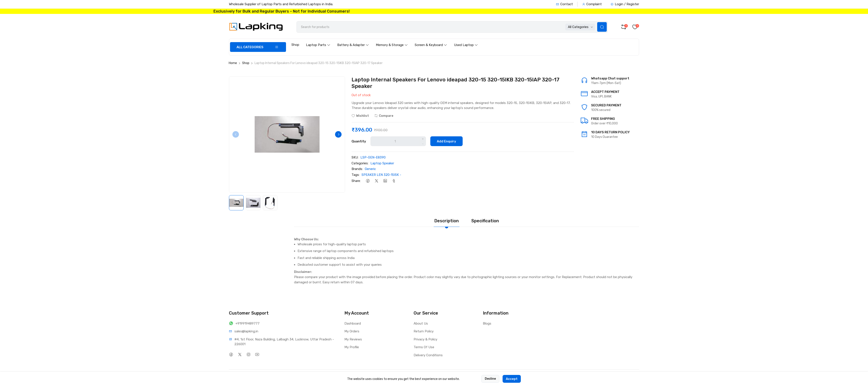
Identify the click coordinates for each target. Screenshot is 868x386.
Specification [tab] (485, 221)
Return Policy (424, 331)
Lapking (255, 377)
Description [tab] (446, 221)
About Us (421, 323)
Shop (295, 45)
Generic (370, 169)
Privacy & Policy (425, 339)
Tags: (356, 175)
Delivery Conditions (428, 355)
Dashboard (353, 323)
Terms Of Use (424, 347)
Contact (564, 4)
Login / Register (625, 4)
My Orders (352, 331)
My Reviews (353, 339)
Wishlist (360, 116)
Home (233, 63)
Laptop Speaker (382, 163)
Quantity (359, 141)
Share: (356, 181)
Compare (384, 116)
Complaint (592, 4)
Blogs (487, 323)
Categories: (360, 163)
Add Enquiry (446, 141)
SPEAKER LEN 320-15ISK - (381, 175)
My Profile (352, 347)
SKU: (355, 157)
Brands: (357, 169)
